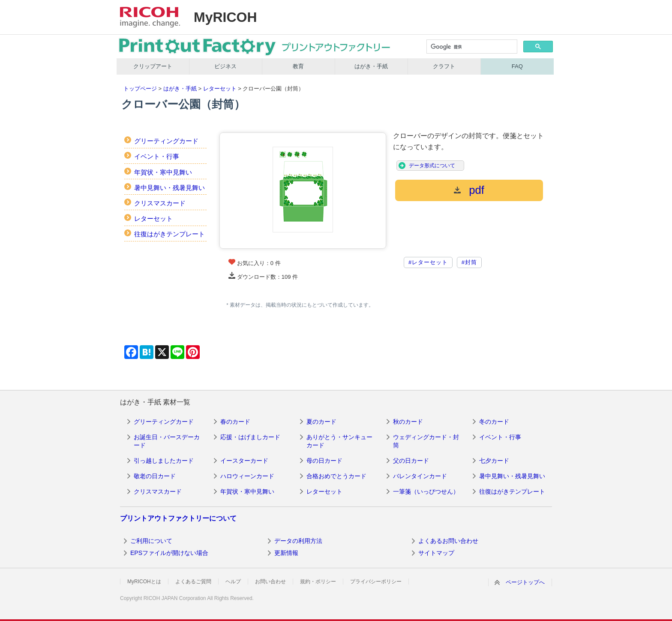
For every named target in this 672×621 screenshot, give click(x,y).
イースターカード (244, 461)
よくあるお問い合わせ (448, 541)
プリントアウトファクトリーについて (178, 518)
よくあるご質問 (193, 582)
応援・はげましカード (250, 437)
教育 (298, 66)
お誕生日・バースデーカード (167, 441)
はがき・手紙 (371, 66)
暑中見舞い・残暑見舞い (169, 188)
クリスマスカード (160, 203)
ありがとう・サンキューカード (339, 441)
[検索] (471, 47)
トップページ (140, 89)
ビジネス (225, 66)
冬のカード (494, 422)
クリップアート (153, 66)
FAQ (517, 66)
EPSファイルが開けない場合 (169, 553)
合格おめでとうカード (336, 476)
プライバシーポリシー (376, 582)
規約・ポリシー (318, 582)
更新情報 (286, 553)
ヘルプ (233, 582)
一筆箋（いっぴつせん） (426, 491)
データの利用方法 (298, 541)
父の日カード (411, 461)
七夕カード (494, 461)
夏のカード (321, 422)
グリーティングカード (166, 141)
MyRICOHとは (144, 582)
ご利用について (151, 541)
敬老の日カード (155, 476)
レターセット (220, 89)
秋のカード (408, 422)
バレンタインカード (420, 476)
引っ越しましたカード (164, 461)
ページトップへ (525, 582)
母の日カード (324, 461)
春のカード (235, 422)
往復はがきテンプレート (169, 234)
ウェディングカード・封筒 (426, 441)
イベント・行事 (157, 156)
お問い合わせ (270, 582)
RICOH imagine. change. (150, 17)
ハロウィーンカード (247, 476)
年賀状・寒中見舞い (163, 172)
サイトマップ (436, 553)
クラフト (444, 66)
